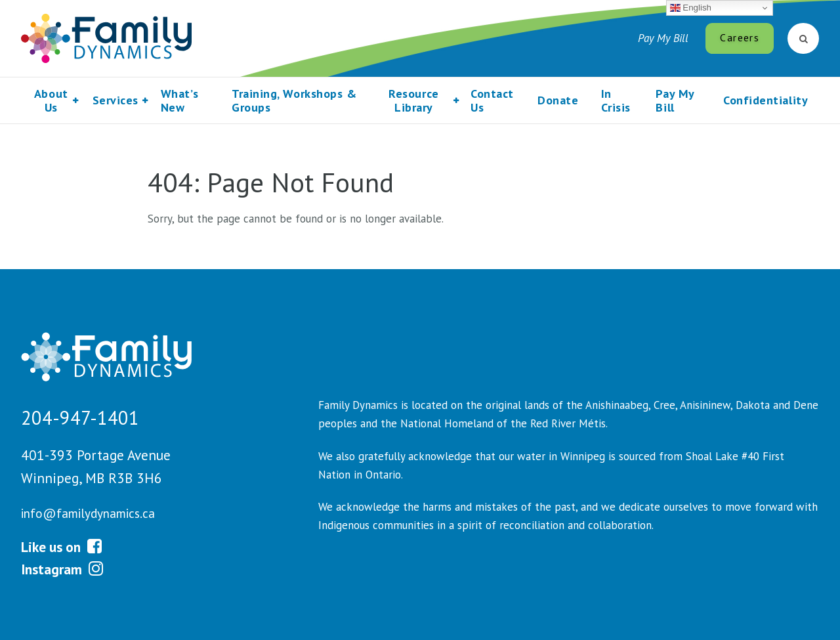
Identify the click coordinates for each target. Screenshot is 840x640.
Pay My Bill (663, 38)
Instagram (62, 569)
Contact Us (492, 100)
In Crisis (616, 100)
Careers (739, 37)
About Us (51, 100)
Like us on (61, 547)
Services (115, 100)
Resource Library (413, 100)
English (691, 8)
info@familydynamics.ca (88, 513)
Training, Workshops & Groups (294, 100)
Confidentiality (766, 100)
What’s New (179, 100)
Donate (558, 100)
